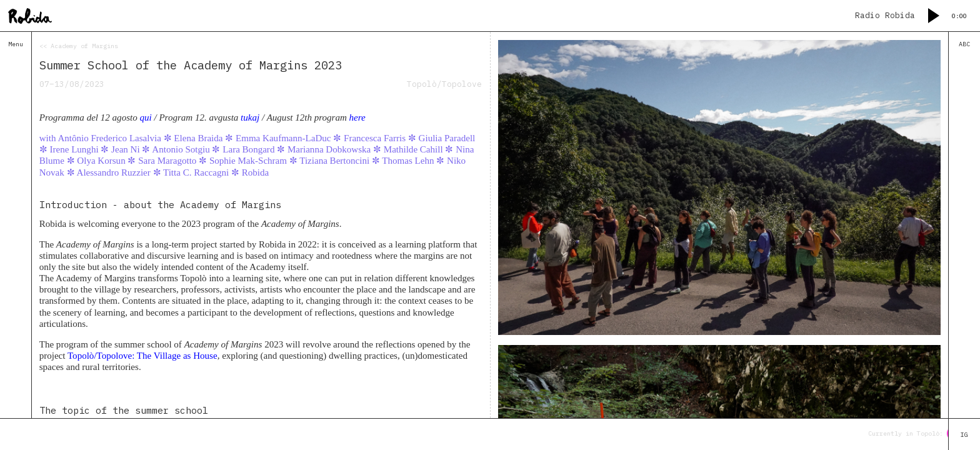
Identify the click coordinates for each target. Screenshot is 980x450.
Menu (16, 44)
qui (145, 117)
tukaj (250, 117)
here (357, 117)
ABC (964, 44)
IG (964, 435)
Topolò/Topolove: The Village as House (142, 356)
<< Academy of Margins (79, 46)
